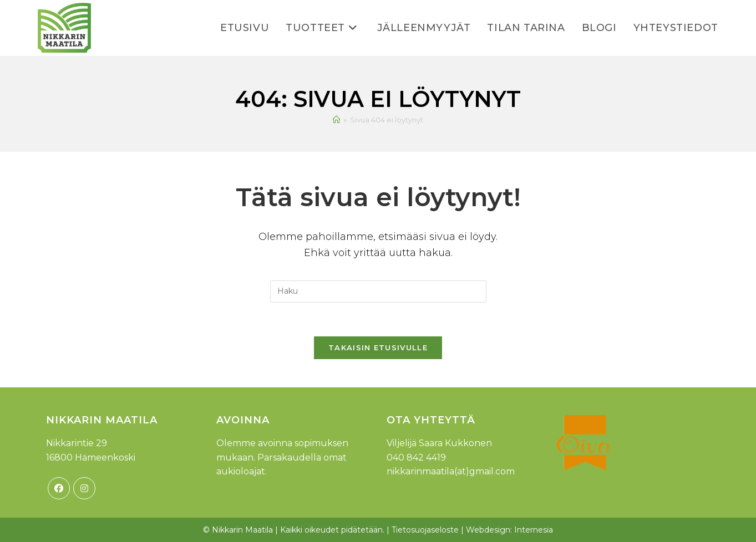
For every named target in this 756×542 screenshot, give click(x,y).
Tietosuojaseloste (425, 530)
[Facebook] (59, 488)
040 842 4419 (416, 457)
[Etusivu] (336, 120)
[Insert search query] (378, 292)
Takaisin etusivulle (378, 347)
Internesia (534, 530)
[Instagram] (84, 488)
